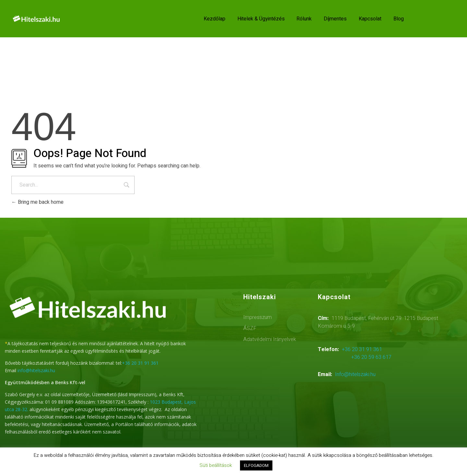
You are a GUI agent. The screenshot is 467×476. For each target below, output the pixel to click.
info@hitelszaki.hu (36, 370)
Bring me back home (37, 202)
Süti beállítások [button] (216, 465)
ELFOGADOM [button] (256, 465)
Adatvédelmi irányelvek (270, 339)
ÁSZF (250, 328)
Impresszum (257, 317)
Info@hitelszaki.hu (355, 374)
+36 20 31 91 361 (140, 363)
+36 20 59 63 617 (371, 357)
